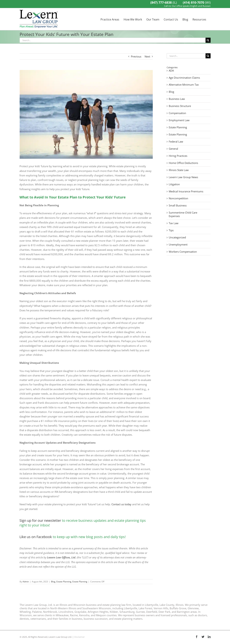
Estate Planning (64, 582)
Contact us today (121, 504)
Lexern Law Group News (183, 177)
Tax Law (174, 223)
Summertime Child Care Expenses (183, 214)
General (173, 149)
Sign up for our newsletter (40, 520)
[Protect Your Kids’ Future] (86, 114)
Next (147, 56)
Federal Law (176, 142)
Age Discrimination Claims (184, 78)
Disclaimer (79, 637)
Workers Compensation (183, 252)
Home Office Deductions (183, 163)
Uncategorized (177, 237)
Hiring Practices (178, 156)
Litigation (174, 184)
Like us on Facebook (36, 537)
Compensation (177, 113)
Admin (26, 582)
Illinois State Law (179, 170)
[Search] (208, 40)
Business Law (177, 99)
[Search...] (113, 40)
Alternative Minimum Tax (184, 85)
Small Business (178, 205)
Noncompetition (178, 198)
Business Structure (180, 106)
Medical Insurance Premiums (186, 191)
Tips (171, 230)
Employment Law (179, 120)
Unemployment (178, 245)
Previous (136, 56)
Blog (53, 582)
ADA (171, 71)
